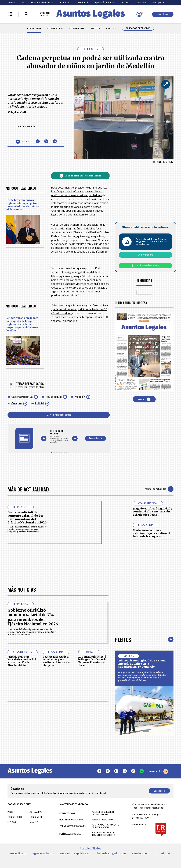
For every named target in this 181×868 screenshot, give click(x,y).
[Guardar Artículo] (22, 142)
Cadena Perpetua (22, 397)
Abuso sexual (54, 397)
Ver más (144, 399)
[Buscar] (27, 14)
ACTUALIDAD (34, 28)
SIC (23, 3)
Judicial (39, 403)
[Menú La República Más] (10, 14)
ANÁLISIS (111, 28)
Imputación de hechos (105, 3)
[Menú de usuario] (139, 14)
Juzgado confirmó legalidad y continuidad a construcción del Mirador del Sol (153, 512)
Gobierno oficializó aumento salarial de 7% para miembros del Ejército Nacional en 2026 (27, 517)
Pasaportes (159, 3)
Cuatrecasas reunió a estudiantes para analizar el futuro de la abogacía (151, 533)
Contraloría (141, 3)
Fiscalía (126, 3)
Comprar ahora (145, 255)
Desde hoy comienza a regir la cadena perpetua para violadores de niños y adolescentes (22, 205)
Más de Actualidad (28, 489)
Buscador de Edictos (138, 28)
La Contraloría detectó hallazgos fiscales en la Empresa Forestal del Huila (92, 760)
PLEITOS (95, 28)
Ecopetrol (83, 3)
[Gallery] (59, 437)
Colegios (17, 403)
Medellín (80, 397)
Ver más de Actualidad (159, 489)
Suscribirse (163, 14)
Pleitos (123, 738)
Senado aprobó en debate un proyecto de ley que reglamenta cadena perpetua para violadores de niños (22, 324)
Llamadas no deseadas (42, 3)
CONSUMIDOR (77, 28)
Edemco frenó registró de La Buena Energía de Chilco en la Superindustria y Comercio (142, 762)
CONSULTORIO (55, 28)
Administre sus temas (59, 415)
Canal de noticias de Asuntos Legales (80, 176)
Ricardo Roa (66, 3)
